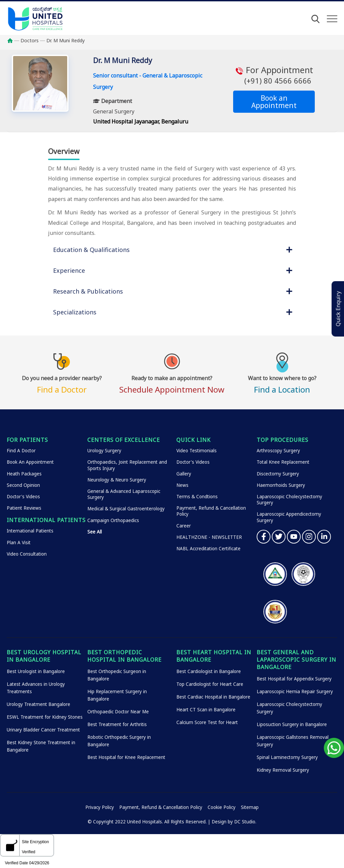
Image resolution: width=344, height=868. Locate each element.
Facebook (264, 537)
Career (184, 526)
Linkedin (324, 537)
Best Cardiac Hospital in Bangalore (213, 697)
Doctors (30, 40)
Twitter (279, 537)
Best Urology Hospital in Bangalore (44, 656)
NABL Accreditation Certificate (208, 549)
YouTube (294, 537)
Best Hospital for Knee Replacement (126, 757)
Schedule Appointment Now (172, 384)
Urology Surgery (104, 451)
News (182, 485)
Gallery (184, 474)
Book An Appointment (30, 462)
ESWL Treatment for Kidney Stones (45, 717)
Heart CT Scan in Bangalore (206, 710)
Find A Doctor (21, 451)
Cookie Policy (222, 807)
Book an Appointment (274, 102)
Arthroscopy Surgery (278, 451)
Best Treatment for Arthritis (117, 724)
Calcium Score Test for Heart (207, 722)
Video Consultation (27, 554)
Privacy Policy (100, 807)
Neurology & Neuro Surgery (117, 480)
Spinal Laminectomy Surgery (287, 757)
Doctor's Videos (23, 497)
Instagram (309, 537)
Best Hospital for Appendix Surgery (294, 679)
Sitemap (250, 807)
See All (95, 532)
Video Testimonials (197, 451)
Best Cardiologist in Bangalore (209, 671)
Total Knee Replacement (283, 462)
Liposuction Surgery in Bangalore (292, 724)
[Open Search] (315, 19)
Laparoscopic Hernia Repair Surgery (295, 692)
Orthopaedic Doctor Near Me (118, 712)
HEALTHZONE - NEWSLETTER (209, 537)
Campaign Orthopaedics (113, 520)
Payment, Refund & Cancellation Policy (161, 807)
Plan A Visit (19, 543)
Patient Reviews (24, 508)
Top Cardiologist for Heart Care (210, 684)
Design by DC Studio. (234, 822)
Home (13, 41)
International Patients (30, 531)
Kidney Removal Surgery (283, 770)
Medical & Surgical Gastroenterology (126, 509)
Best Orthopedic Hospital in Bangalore (124, 656)
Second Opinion (23, 485)
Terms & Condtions (197, 497)
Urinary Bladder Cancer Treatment (43, 730)
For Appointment (274, 75)
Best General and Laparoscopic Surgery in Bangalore (296, 660)
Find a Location (282, 384)
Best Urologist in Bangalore (36, 671)
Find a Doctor (62, 384)
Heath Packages (24, 474)
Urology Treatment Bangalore (38, 704)
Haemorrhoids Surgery (281, 485)
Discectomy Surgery (278, 474)
